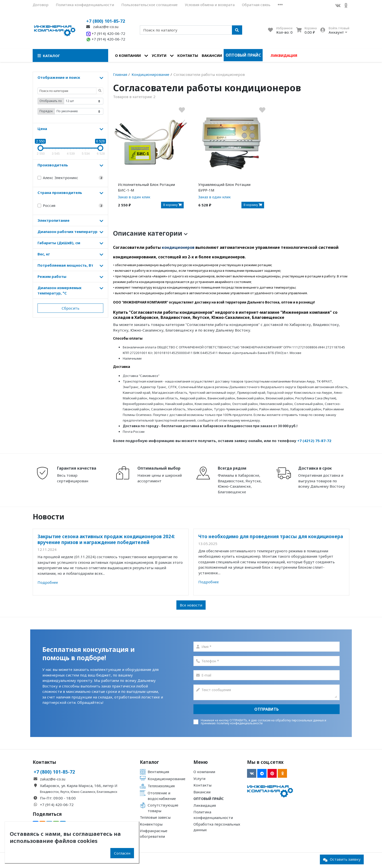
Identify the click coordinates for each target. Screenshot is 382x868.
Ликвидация (284, 55)
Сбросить (71, 308)
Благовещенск (107, 792)
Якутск (65, 792)
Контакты (188, 55)
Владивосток (49, 792)
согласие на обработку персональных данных (291, 720)
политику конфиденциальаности (240, 723)
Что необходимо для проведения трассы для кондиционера (271, 536)
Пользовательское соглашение (149, 5)
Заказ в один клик (134, 197)
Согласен (122, 853)
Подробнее (48, 582)
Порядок (46, 111)
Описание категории (150, 233)
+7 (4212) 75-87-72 (314, 441)
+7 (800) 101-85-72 (106, 21)
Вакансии (212, 55)
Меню (201, 762)
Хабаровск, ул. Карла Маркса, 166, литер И (79, 786)
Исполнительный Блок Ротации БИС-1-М (146, 187)
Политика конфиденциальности (85, 5)
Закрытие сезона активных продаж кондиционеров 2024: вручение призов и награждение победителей (106, 539)
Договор (41, 5)
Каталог (149, 762)
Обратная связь (256, 5)
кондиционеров (178, 247)
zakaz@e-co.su (102, 27)
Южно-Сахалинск (83, 792)
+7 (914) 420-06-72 (106, 33)
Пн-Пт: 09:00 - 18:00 (58, 798)
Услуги (159, 55)
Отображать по (51, 101)
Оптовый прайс (243, 55)
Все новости (191, 605)
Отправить (267, 709)
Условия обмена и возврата (210, 5)
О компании (128, 55)
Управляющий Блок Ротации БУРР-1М (224, 187)
